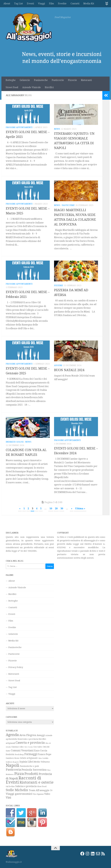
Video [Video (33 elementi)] (47, 794)
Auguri (58, 365)
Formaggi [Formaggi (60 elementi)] (31, 754)
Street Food (12, 87)
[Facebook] (82, 854)
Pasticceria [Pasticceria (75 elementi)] (13, 770)
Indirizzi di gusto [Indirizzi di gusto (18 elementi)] (12, 762)
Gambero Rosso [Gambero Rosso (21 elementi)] (13, 758)
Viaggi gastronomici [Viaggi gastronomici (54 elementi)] (19, 794)
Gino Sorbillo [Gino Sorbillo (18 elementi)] (43, 758)
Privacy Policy (16, 667)
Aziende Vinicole (32, 87)
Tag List (18, 4)
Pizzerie (72, 80)
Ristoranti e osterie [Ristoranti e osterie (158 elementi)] (36, 782)
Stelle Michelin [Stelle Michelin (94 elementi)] (17, 790)
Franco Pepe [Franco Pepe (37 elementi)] (44, 754)
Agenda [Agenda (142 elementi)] (12, 735)
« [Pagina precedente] (20, 509)
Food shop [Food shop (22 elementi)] (19, 754)
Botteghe (11, 80)
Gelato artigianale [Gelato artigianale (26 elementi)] (29, 758)
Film (51, 4)
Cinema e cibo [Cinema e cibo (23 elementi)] (17, 747)
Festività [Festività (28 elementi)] (10, 754)
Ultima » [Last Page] (80, 509)
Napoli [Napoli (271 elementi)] (13, 765)
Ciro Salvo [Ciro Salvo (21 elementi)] (38, 747)
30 (62, 509)
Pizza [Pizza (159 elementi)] (19, 774)
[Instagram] (88, 854)
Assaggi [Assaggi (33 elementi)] (41, 735)
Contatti (75, 4)
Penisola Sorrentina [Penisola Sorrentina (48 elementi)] (34, 770)
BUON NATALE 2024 (69, 370)
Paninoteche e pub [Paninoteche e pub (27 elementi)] (29, 766)
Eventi (30, 4)
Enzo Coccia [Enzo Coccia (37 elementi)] (41, 751)
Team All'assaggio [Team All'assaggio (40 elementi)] (39, 790)
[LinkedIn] (93, 854)
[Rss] (103, 854)
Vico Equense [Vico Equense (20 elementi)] (38, 794)
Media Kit (89, 4)
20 (56, 509)
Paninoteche (41, 80)
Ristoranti (86, 80)
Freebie (62, 4)
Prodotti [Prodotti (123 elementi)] (31, 774)
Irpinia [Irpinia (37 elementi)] (23, 762)
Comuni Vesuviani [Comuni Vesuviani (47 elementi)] (22, 751)
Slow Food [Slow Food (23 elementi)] (42, 786)
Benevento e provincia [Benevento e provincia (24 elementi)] (28, 739)
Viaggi (41, 4)
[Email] (98, 854)
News (57, 129)
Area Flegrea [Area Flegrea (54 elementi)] (28, 735)
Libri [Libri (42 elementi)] (31, 762)
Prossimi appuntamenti (19, 127)
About (7, 4)
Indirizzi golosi (15, 442)
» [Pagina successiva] (72, 509)
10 (51, 509)
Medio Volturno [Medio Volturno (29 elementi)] (42, 762)
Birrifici (49, 87)
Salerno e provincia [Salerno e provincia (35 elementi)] (26, 786)
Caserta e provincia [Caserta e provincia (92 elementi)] (30, 743)
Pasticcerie (58, 80)
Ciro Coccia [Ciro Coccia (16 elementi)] (28, 747)
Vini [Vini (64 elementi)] (8, 798)
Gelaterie (25, 80)
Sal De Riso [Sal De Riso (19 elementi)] (10, 786)
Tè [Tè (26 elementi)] (51, 790)
